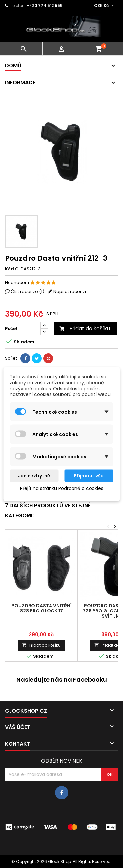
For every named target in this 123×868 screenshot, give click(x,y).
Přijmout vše (89, 476)
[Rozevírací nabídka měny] (105, 6)
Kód (10, 269)
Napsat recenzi (70, 292)
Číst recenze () (28, 292)
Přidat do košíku (85, 328)
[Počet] (31, 329)
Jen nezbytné (34, 476)
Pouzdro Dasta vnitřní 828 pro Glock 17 (41, 608)
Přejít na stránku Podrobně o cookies (62, 488)
